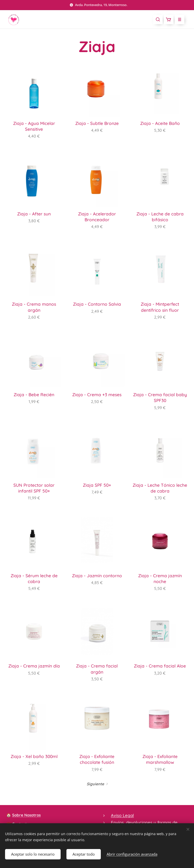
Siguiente (95, 784)
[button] (158, 19)
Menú (178, 19)
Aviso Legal (122, 815)
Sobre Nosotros (26, 815)
